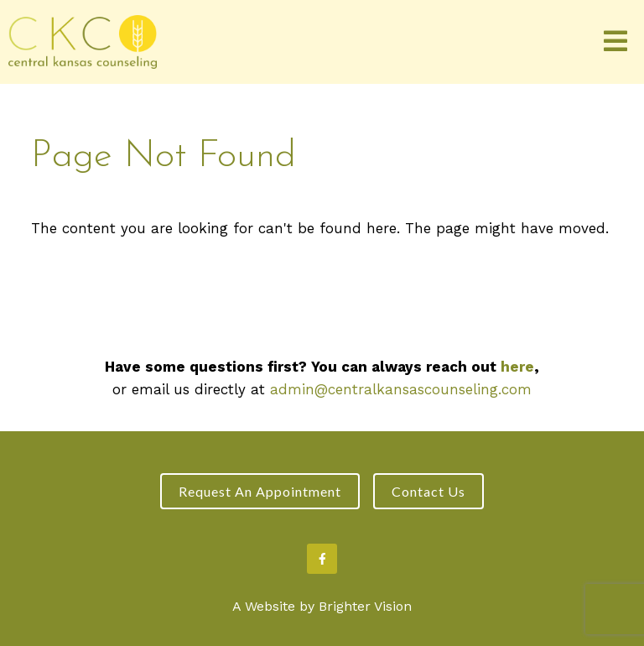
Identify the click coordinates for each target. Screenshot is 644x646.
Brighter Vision (365, 606)
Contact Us (428, 491)
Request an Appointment (260, 491)
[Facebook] (322, 559)
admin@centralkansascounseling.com (401, 389)
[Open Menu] (615, 42)
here (517, 367)
